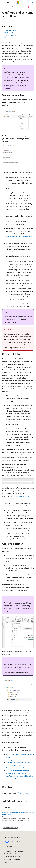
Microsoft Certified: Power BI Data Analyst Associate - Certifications (18, 813)
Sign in (32, 2)
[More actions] (32, 7)
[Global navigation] (2, 3)
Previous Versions (19, 851)
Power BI (9, 7)
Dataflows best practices (14, 779)
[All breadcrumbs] (4, 7)
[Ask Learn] (28, 7)
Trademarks (17, 859)
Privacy (21, 854)
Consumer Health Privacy (11, 857)
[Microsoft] (18, 3)
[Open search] (28, 3)
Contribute (13, 854)
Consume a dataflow (10, 35)
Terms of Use (8, 859)
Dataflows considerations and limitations (19, 776)
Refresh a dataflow (9, 33)
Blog (5, 854)
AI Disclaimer (8, 851)
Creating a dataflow (12, 760)
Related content (8, 38)
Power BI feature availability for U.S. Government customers (16, 86)
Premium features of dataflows (16, 768)
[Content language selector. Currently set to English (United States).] (13, 837)
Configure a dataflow (10, 30)
